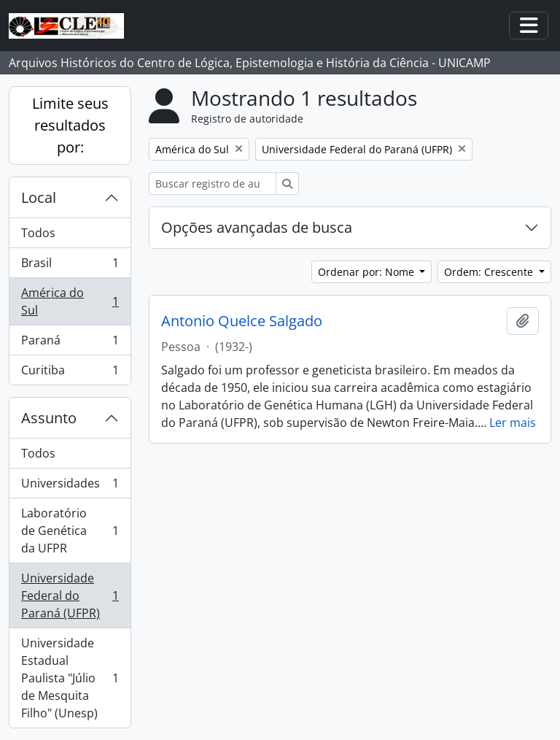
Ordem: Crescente (490, 272)
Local (39, 197)
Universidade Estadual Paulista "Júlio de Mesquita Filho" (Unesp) (70, 678)
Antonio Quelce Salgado (242, 321)
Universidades (70, 486)
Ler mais (513, 423)
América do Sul (70, 301)
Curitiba (70, 373)
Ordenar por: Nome (367, 272)
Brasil (70, 266)
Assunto (49, 418)
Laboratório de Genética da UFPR (70, 531)
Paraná (70, 343)
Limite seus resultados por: (70, 125)
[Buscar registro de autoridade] (213, 184)
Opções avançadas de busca (257, 227)
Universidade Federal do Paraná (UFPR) (70, 596)
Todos (38, 233)
